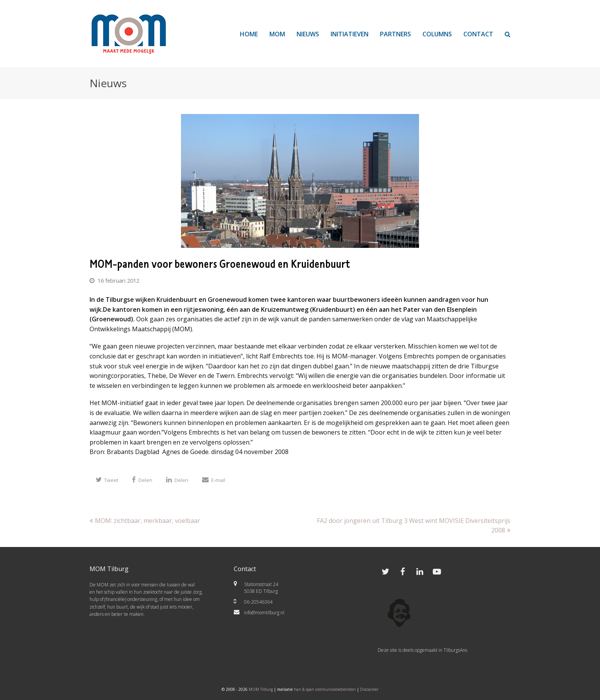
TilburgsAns (455, 650)
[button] (107, 480)
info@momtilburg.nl (264, 613)
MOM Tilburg (261, 689)
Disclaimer (369, 689)
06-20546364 (258, 602)
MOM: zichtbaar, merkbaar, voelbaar (145, 521)
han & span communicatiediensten (325, 689)
